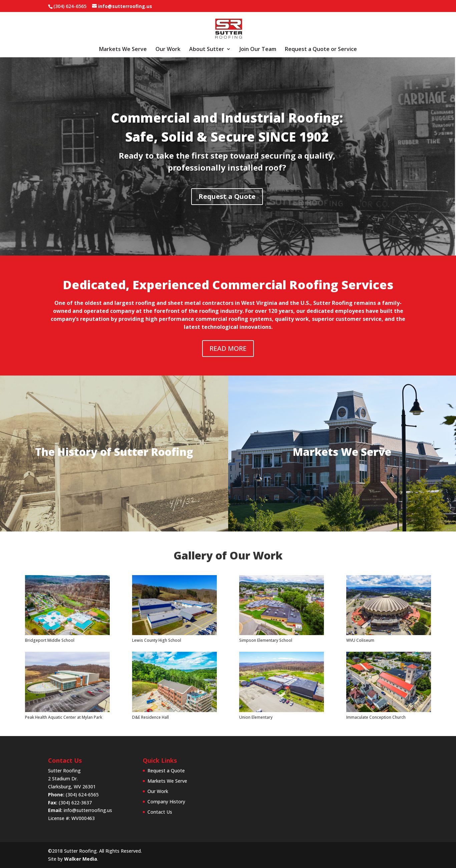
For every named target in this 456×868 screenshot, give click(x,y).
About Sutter (207, 50)
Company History (166, 802)
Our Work (168, 50)
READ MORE (228, 348)
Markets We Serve (123, 50)
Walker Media (81, 859)
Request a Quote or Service (321, 50)
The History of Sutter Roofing (114, 452)
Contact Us (160, 812)
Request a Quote (143, 196)
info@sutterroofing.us (88, 810)
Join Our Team (258, 50)
